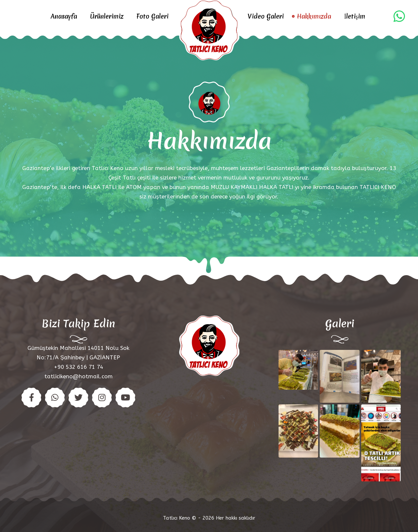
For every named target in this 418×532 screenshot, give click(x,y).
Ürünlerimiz (107, 16)
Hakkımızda (314, 16)
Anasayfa (64, 16)
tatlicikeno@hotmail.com (79, 376)
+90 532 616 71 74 (79, 367)
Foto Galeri (153, 16)
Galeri (340, 324)
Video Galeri (266, 16)
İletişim (355, 16)
